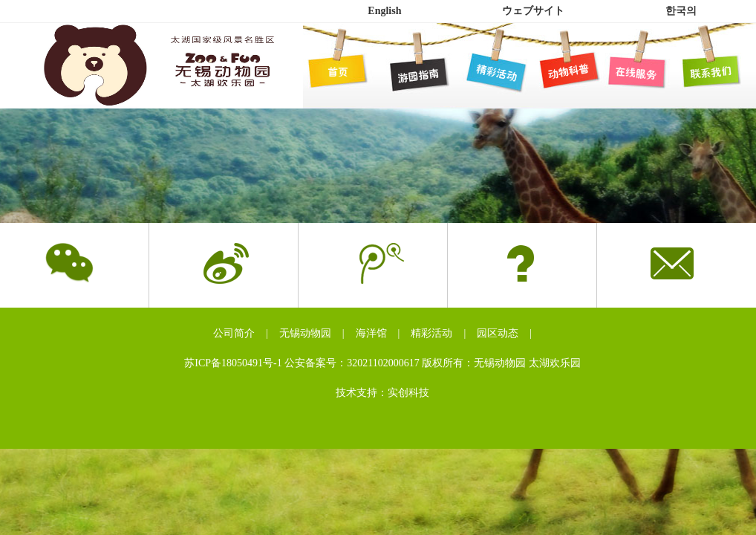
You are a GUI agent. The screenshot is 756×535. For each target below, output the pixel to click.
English (384, 11)
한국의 (681, 11)
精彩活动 (431, 333)
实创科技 (408, 393)
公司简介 (234, 333)
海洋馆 (371, 333)
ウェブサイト (533, 11)
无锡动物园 (305, 333)
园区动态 (498, 333)
